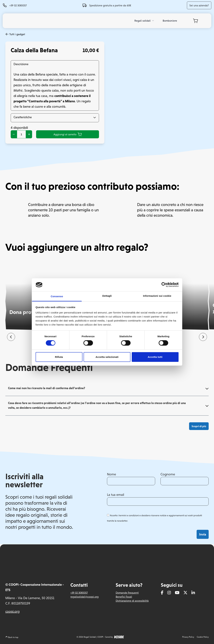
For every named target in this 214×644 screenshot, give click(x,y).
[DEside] (119, 637)
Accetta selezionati (107, 357)
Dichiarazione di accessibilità (132, 601)
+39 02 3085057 (18, 5)
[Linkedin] (193, 593)
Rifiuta (59, 357)
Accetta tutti (155, 357)
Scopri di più (199, 426)
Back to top (12, 637)
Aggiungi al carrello (68, 134)
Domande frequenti (127, 593)
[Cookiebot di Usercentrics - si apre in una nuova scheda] (164, 285)
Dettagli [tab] (107, 296)
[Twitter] (185, 593)
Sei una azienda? (199, 5)
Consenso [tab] (57, 296)
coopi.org (12, 611)
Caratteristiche (23, 117)
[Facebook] (162, 593)
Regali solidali (145, 21)
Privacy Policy (188, 637)
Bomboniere (170, 21)
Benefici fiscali (124, 597)
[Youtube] (177, 593)
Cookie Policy (203, 637)
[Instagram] (169, 593)
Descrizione (21, 64)
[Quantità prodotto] (21, 134)
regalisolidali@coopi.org (85, 597)
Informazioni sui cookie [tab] (157, 296)
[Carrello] (196, 21)
